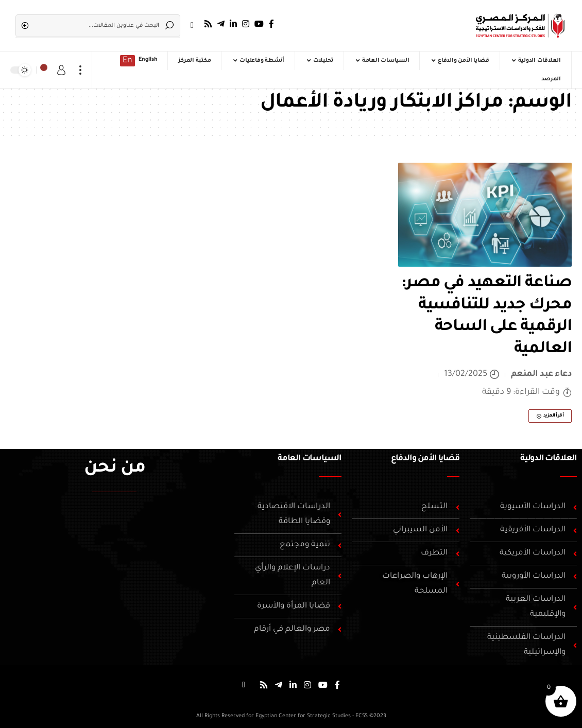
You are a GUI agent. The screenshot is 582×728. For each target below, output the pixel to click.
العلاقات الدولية (549, 459)
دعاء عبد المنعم (542, 374)
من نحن (115, 469)
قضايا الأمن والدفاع (425, 459)
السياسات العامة (310, 459)
